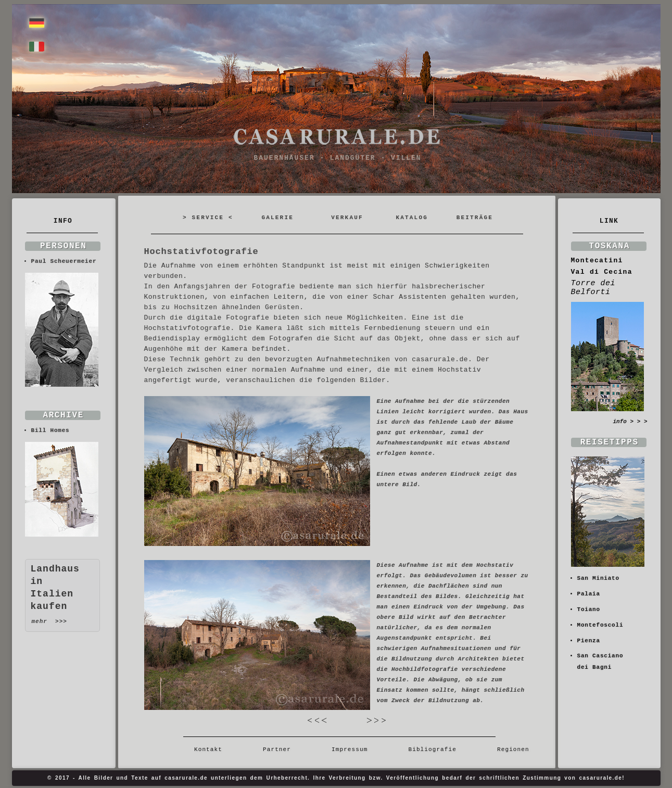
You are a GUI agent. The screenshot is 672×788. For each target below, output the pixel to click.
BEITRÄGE (475, 218)
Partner (277, 749)
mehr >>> (49, 621)
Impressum (350, 749)
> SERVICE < (208, 218)
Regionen (509, 749)
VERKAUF (347, 218)
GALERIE (277, 218)
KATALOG (412, 218)
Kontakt (212, 749)
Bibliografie (432, 749)
